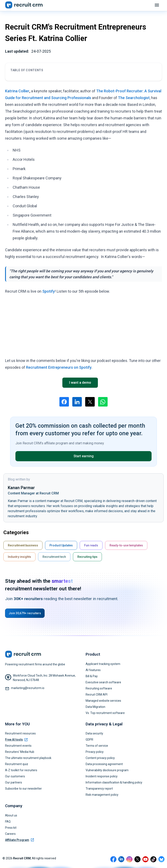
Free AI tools (16, 740)
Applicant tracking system (103, 664)
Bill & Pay (92, 676)
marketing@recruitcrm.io (28, 688)
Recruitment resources (20, 733)
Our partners (14, 782)
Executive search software (103, 682)
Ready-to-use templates (126, 545)
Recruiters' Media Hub (20, 752)
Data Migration (95, 707)
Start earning (84, 456)
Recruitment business (23, 545)
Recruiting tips (87, 557)
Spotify (49, 291)
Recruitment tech (54, 557)
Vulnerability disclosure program (107, 770)
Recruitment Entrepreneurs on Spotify (59, 367)
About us (11, 815)
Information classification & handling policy (114, 782)
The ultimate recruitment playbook (28, 758)
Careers (10, 834)
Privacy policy (95, 752)
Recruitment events (18, 746)
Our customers (15, 776)
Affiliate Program (19, 840)
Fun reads (91, 545)
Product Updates (61, 545)
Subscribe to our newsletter (23, 789)
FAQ (8, 822)
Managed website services (103, 701)
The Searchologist (134, 98)
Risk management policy (102, 795)
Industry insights (19, 557)
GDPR (89, 740)
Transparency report (99, 789)
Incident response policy (102, 776)
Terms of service (97, 746)
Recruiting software (99, 688)
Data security (94, 733)
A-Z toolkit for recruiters (21, 770)
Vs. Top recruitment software (105, 713)
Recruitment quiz (17, 764)
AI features (93, 670)
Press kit (11, 828)
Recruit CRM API (97, 695)
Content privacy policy (100, 758)
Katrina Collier (17, 91)
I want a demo (80, 383)
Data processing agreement (104, 764)
